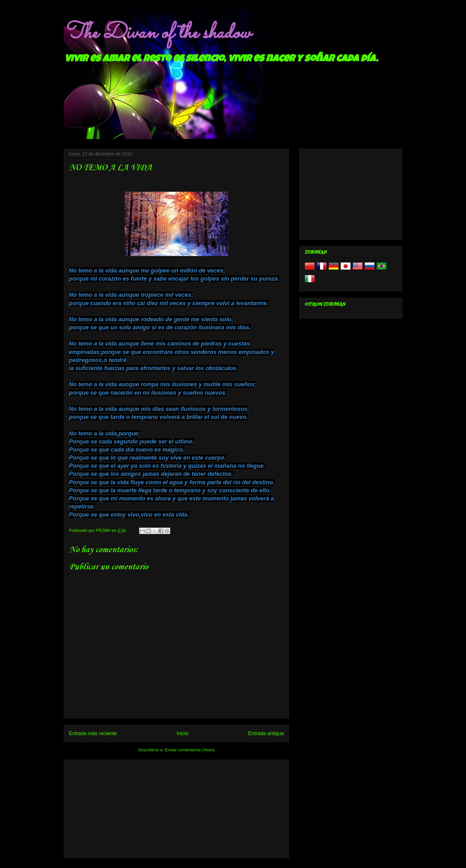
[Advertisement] (176, 808)
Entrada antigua (266, 733)
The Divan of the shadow (157, 33)
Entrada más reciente (93, 733)
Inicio (183, 733)
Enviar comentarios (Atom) (190, 750)
